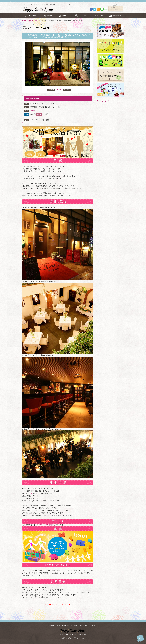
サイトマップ (93, 625)
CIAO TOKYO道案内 (46, 525)
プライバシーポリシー (63, 625)
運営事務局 (74, 625)
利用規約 (52, 625)
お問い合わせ (83, 625)
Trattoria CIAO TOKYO (39, 111)
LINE (31, 493)
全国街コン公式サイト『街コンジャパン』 (73, 638)
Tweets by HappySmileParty (105, 101)
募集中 (37, 21)
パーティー (30, 21)
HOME (24, 21)
